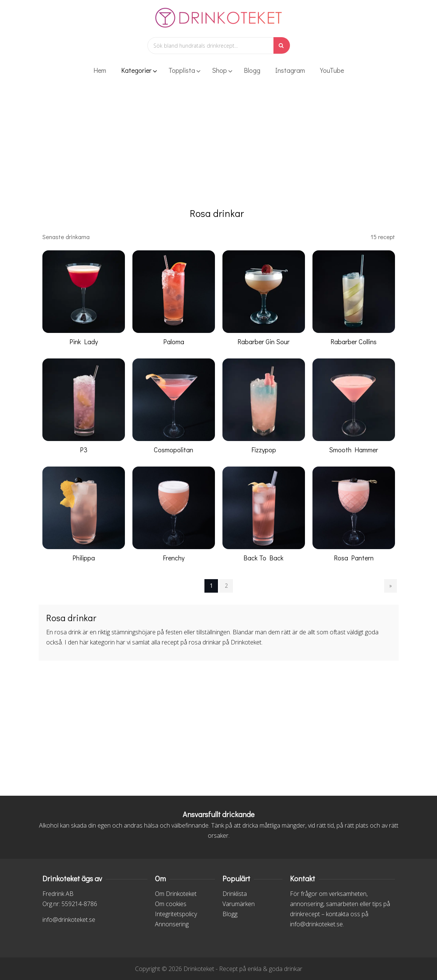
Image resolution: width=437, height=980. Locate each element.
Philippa (84, 558)
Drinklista (235, 894)
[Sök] (282, 45)
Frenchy (174, 558)
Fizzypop (264, 450)
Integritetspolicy (176, 914)
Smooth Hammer (354, 450)
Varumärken (239, 904)
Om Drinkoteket (176, 894)
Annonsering (172, 924)
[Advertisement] (219, 148)
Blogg (230, 914)
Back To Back (264, 558)
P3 (84, 450)
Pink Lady (84, 342)
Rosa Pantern (354, 558)
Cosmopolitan (173, 450)
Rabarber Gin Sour (264, 342)
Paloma (174, 342)
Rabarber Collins (354, 342)
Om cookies (171, 904)
